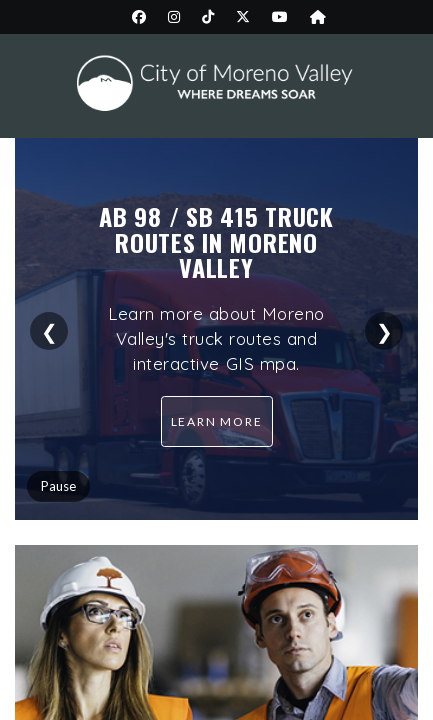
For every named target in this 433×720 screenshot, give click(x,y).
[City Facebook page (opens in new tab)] (139, 17)
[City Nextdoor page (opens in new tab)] (318, 17)
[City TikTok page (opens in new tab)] (208, 17)
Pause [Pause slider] (58, 486)
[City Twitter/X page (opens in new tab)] (243, 17)
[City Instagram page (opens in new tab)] (174, 17)
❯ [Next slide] (384, 331)
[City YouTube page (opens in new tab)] (280, 17)
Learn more (217, 421)
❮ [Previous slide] (49, 331)
